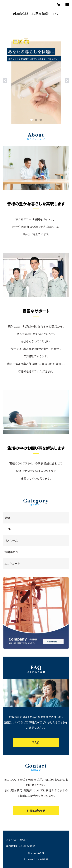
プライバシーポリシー (17, 840)
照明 (7, 518)
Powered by (36, 860)
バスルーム (11, 541)
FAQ (36, 743)
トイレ (8, 529)
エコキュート (12, 564)
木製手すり (11, 552)
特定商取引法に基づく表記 (21, 846)
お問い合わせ (36, 811)
